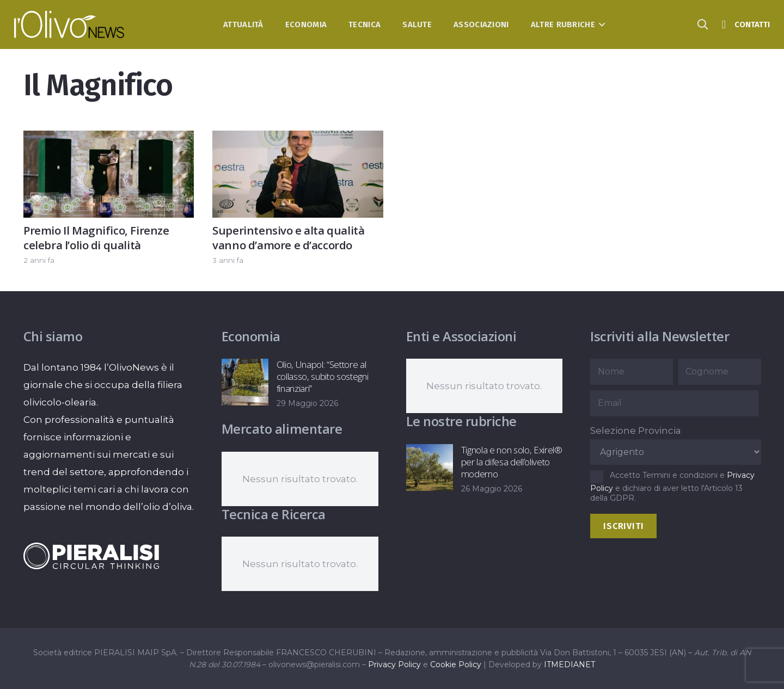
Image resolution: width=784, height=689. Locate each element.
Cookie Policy (456, 665)
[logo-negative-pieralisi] (91, 556)
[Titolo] (724, 24)
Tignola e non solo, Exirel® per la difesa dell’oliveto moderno (511, 462)
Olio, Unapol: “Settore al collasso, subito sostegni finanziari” (322, 376)
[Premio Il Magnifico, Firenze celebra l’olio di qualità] (109, 139)
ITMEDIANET (569, 665)
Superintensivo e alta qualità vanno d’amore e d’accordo (288, 238)
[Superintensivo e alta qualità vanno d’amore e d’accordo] (298, 139)
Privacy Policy (394, 665)
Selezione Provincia (636, 430)
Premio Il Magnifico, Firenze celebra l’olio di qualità (96, 238)
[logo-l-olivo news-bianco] (69, 24)
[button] (600, 24)
